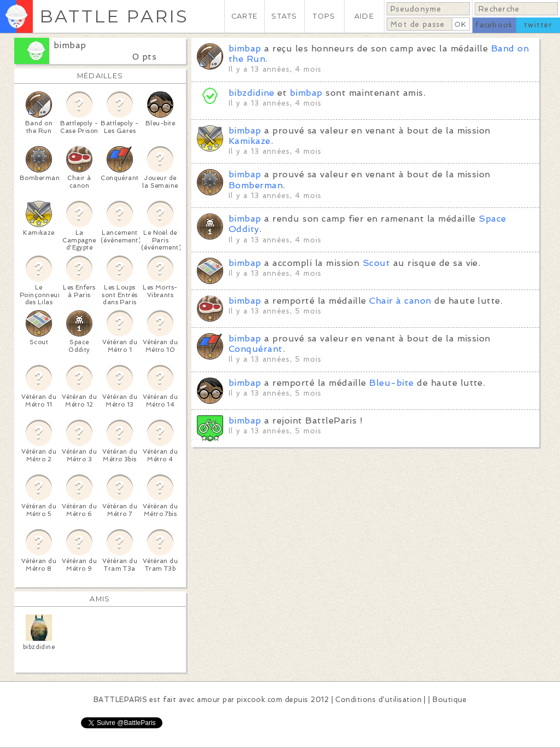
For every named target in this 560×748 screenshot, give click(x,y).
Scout (376, 263)
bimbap (70, 45)
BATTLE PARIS (114, 16)
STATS (284, 16)
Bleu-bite (391, 383)
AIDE (364, 16)
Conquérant (256, 349)
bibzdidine (252, 93)
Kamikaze (250, 141)
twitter (538, 25)
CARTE (244, 16)
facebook (494, 25)
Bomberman (256, 185)
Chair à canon (400, 301)
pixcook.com (259, 700)
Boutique (450, 700)
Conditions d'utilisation (378, 700)
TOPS (324, 16)
